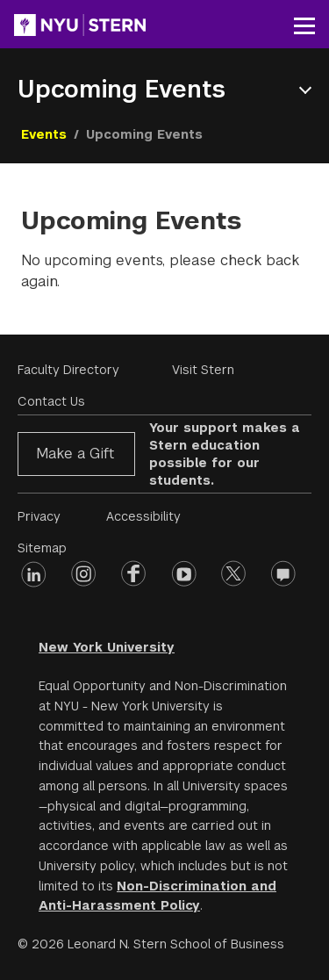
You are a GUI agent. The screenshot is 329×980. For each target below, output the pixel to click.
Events (44, 134)
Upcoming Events (122, 89)
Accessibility (143, 516)
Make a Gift (75, 454)
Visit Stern (203, 370)
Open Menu (309, 90)
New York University (107, 647)
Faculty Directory (68, 370)
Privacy (39, 516)
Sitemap (42, 548)
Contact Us (51, 401)
